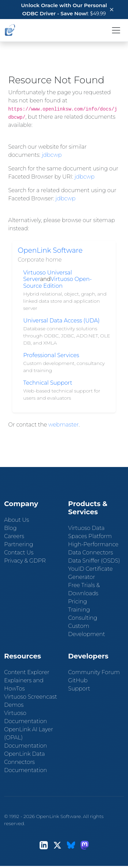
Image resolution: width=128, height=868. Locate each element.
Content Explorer (27, 672)
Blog (10, 528)
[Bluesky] (71, 845)
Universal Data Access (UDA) (61, 321)
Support (79, 689)
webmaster (64, 425)
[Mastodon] (85, 845)
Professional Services (51, 355)
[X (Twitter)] (57, 845)
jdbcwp (52, 155)
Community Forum (94, 672)
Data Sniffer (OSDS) (94, 561)
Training (79, 610)
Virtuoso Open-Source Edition (58, 282)
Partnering (19, 544)
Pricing (78, 602)
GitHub (78, 680)
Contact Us (19, 553)
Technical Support (48, 383)
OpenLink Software (50, 250)
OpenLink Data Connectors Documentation (26, 762)
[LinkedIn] (44, 845)
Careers (14, 536)
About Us (17, 520)
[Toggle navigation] (116, 30)
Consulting (83, 618)
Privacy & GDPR (25, 561)
